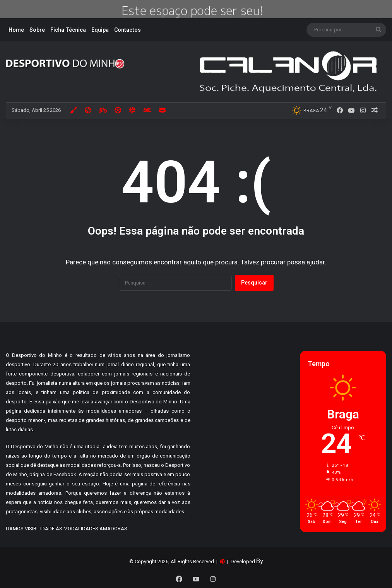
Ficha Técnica (68, 30)
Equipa (100, 30)
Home (16, 30)
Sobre (37, 30)
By (260, 561)
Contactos (128, 30)
